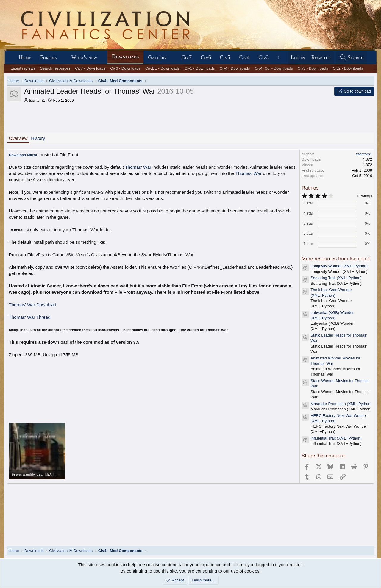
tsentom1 (37, 100)
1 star (308, 244)
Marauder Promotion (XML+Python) (341, 404)
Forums (49, 57)
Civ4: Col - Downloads (274, 68)
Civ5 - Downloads (200, 68)
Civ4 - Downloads (235, 68)
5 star (308, 203)
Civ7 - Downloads (90, 68)
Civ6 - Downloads (125, 68)
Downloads (125, 57)
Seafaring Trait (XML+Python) (336, 278)
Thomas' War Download (33, 305)
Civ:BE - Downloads (163, 68)
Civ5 (225, 57)
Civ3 (264, 57)
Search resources (55, 68)
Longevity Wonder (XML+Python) (339, 266)
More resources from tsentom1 (336, 259)
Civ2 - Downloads (348, 68)
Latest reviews (23, 68)
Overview (18, 138)
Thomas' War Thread (30, 317)
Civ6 (206, 57)
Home (25, 57)
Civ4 (245, 57)
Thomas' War (138, 167)
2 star (308, 233)
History (38, 138)
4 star (308, 213)
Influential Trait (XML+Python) (336, 438)
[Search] (352, 58)
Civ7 (186, 57)
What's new (84, 57)
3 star (308, 223)
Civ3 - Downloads (313, 68)
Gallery (157, 57)
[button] (62, 58)
